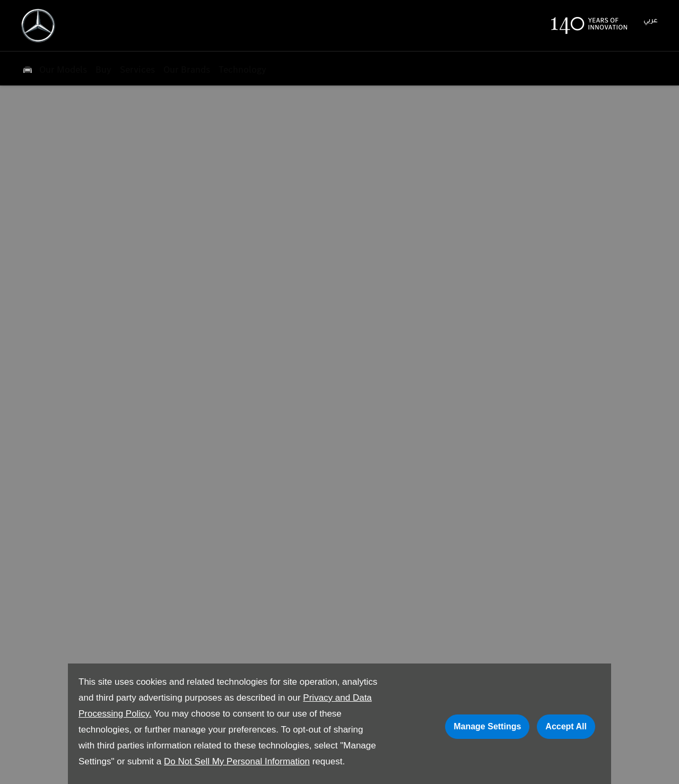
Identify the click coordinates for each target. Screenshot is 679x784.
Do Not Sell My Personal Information (237, 761)
